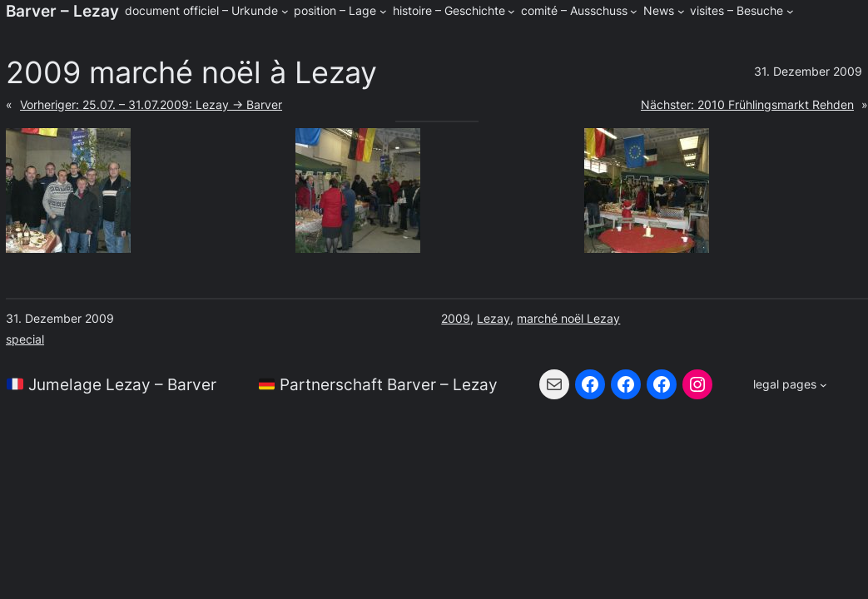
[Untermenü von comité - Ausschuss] (634, 11)
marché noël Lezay (568, 318)
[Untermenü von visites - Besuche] (790, 11)
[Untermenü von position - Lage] (383, 11)
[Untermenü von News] (681, 11)
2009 (456, 318)
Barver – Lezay (62, 11)
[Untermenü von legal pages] (790, 384)
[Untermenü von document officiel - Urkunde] (285, 11)
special (25, 339)
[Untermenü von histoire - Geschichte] (511, 11)
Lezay (494, 318)
